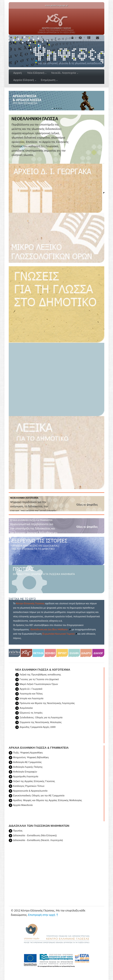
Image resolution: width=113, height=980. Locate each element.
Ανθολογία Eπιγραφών (25, 772)
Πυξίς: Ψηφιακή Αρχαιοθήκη (28, 753)
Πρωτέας (18, 831)
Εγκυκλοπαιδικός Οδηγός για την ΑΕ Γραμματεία (39, 795)
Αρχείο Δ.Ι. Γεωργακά (31, 689)
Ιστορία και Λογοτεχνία (31, 698)
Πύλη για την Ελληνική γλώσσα (14, 654)
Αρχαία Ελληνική (25, 80)
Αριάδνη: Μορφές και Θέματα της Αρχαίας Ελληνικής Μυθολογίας (48, 800)
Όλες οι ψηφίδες (87, 505)
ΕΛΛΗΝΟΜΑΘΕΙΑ (74, 654)
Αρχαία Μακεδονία (23, 805)
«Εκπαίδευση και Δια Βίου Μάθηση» (49, 629)
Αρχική (18, 73)
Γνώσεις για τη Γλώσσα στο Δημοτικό (39, 679)
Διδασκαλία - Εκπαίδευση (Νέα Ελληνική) (35, 835)
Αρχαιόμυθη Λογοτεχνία (26, 776)
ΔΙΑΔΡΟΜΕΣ (86, 654)
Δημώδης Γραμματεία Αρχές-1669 (38, 727)
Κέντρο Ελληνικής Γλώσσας (30, 603)
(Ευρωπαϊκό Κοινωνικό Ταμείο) (58, 634)
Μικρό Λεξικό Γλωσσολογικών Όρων (39, 684)
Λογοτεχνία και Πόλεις (31, 694)
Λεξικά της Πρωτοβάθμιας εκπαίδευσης (40, 675)
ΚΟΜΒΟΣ (50, 654)
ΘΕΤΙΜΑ (38, 653)
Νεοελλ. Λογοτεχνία (65, 73)
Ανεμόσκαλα (26, 708)
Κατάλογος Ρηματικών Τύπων (29, 786)
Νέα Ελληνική (37, 73)
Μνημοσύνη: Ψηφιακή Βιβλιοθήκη (31, 757)
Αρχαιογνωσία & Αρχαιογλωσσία (30, 791)
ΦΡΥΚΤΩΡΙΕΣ (62, 654)
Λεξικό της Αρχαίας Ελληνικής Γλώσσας (34, 781)
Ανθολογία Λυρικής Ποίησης (28, 767)
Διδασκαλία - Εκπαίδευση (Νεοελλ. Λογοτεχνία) (38, 840)
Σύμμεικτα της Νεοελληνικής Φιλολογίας (41, 722)
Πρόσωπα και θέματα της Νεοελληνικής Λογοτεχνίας (47, 703)
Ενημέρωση (49, 80)
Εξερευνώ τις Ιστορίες (31, 713)
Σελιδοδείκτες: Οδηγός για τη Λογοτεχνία (41, 717)
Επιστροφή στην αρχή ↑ (43, 915)
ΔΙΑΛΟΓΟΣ (98, 654)
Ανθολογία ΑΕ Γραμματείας (27, 762)
